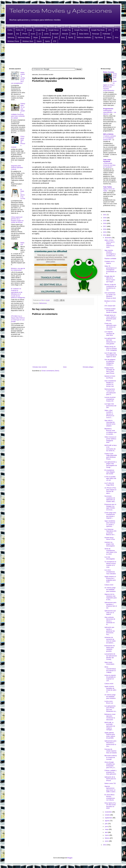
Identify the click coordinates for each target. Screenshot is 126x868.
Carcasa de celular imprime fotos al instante (111, 751)
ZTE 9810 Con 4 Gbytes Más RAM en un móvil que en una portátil (18, 319)
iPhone (25, 34)
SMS (56, 37)
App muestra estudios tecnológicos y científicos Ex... (110, 253)
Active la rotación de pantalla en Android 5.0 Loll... (110, 678)
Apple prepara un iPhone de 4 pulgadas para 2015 (110, 579)
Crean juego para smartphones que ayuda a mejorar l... (110, 515)
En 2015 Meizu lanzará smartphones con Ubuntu (110, 797)
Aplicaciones (39, 26)
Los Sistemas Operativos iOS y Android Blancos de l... (110, 532)
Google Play (66, 30)
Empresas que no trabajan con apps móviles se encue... (110, 507)
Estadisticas (110, 26)
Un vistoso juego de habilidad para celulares (110, 589)
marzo (107, 835)
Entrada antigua (88, 367)
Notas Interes (84, 34)
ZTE (55, 41)
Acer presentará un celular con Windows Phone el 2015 (110, 295)
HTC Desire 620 (110, 306)
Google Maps (40, 30)
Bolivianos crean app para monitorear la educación (110, 717)
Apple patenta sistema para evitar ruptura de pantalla (110, 735)
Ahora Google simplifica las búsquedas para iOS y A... (110, 765)
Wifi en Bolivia (108, 134)
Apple (59, 26)
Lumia (46, 34)
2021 (105, 215)
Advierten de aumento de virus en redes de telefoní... (110, 640)
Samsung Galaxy (24, 37)
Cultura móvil (109, 585)
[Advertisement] (63, 55)
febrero (108, 838)
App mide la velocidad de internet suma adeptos (110, 423)
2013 (105, 845)
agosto (107, 821)
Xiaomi (39, 41)
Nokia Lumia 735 (110, 783)
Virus (117, 37)
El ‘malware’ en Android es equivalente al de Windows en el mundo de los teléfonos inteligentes (18, 293)
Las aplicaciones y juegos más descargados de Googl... (111, 465)
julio (106, 824)
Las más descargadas (110, 558)
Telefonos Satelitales (84, 37)
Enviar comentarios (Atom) (50, 371)
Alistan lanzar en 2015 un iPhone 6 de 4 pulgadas (111, 348)
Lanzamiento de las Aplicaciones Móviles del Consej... (111, 657)
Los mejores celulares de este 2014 (109, 333)
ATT (66, 26)
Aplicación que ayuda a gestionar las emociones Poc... (110, 631)
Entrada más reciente (40, 367)
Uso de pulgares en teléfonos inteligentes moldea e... (110, 362)
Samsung (11, 37)
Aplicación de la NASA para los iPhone (110, 779)
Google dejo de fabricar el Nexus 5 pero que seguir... (110, 279)
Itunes (33, 34)
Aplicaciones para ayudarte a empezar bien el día (111, 605)
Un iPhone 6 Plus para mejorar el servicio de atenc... (110, 491)
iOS (18, 34)
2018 (105, 223)
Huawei (10, 34)
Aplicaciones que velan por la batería (110, 613)
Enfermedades (97, 26)
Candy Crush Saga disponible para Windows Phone (111, 456)
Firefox (10, 30)
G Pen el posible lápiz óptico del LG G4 (110, 478)
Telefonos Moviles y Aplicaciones (61, 10)
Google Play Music (98, 30)
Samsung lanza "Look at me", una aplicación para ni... (110, 392)
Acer (20, 26)
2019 (105, 221)
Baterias (74, 26)
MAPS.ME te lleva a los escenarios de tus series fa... (110, 448)
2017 (105, 226)
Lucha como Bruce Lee (109, 702)
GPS (110, 30)
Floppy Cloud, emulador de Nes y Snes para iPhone (109, 370)
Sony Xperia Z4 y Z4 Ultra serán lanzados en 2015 (110, 806)
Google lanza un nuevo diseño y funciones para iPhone (110, 318)
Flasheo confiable (110, 259)
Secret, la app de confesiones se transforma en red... (110, 287)
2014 (105, 235)
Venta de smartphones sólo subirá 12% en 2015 (111, 551)
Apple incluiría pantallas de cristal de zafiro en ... (110, 689)
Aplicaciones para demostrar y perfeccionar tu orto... (110, 744)
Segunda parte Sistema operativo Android (17, 167)
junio (107, 826)
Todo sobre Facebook (107, 161)
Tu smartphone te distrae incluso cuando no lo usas (110, 564)
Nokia (74, 34)
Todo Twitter (108, 187)
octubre (108, 815)
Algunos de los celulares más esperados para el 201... (110, 597)
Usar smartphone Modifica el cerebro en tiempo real (110, 383)
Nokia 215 (22, 244)
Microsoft (55, 34)
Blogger (70, 858)
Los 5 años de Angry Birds (109, 484)
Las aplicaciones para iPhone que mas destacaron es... (111, 709)
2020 (105, 218)
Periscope (96, 34)
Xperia (47, 41)
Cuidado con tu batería (109, 262)
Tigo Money (99, 37)
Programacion (108, 109)
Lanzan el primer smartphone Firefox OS (110, 399)
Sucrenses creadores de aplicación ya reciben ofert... (110, 499)
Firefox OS (20, 30)
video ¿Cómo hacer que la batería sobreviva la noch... (109, 244)
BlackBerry (84, 26)
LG (40, 34)
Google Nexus (54, 30)
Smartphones (46, 37)
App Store (50, 26)
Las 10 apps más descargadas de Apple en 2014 (111, 355)
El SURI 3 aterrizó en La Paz (23, 194)
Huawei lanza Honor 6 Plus (110, 538)
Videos (109, 37)
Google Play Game (81, 30)
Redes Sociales (109, 72)
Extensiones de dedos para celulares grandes (110, 648)
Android (28, 26)
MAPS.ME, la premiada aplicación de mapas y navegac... (110, 726)
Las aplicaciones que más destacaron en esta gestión (110, 341)
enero (107, 841)
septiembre (109, 818)
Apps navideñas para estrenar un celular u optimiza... (110, 524)
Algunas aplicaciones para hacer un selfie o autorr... (110, 789)
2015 (105, 232)
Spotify (71, 37)
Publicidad (106, 34)
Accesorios (11, 26)
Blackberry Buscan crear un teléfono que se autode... (110, 431)
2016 (105, 229)
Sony (63, 37)
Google (29, 30)
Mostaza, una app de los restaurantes (18, 269)
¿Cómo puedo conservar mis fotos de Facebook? (109, 165)
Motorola (65, 34)
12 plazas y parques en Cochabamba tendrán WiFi (110, 138)
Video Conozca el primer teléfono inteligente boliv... (110, 440)
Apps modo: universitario (109, 663)
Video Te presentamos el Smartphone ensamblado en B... (110, 270)
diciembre (108, 238)
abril (107, 832)
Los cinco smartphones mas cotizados (110, 572)
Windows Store (28, 41)
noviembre (109, 812)
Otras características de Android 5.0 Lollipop (110, 670)
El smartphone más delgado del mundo (110, 472)
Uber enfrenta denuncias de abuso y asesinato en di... (110, 621)
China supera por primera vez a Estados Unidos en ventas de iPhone (17, 220)
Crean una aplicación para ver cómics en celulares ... (110, 326)
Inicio (65, 367)
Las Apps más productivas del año (110, 406)
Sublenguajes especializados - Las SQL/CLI (110, 112)
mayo (107, 829)
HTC (117, 30)
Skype (36, 37)
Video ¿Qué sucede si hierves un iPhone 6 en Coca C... (109, 414)
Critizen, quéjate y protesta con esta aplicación (110, 772)
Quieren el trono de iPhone (110, 377)
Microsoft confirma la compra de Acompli (111, 757)
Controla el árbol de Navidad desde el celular (111, 311)
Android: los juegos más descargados (110, 544)
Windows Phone (13, 41)
